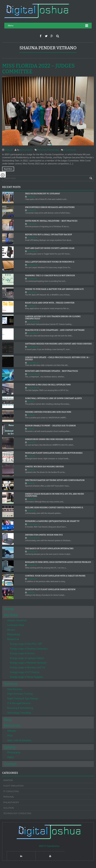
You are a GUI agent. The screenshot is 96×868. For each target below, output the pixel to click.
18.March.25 (32, 499)
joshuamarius (26, 150)
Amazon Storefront (17, 620)
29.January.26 (32, 238)
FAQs (10, 736)
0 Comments (70, 150)
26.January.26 (32, 251)
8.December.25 (33, 333)
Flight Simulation (13, 786)
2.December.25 (33, 363)
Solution (9, 808)
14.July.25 (31, 429)
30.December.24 (33, 524)
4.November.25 (33, 388)
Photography (14, 752)
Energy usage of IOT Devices (25, 672)
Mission (11, 630)
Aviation (8, 780)
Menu (11, 26)
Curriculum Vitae (16, 625)
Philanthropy (53, 150)
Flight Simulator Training (20, 694)
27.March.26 (32, 224)
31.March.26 (32, 210)
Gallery (10, 747)
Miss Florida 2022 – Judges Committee (38, 69)
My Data (11, 615)
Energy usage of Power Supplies (27, 677)
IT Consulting (11, 791)
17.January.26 (32, 279)
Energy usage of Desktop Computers (29, 649)
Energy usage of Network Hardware (28, 663)
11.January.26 (32, 306)
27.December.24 (33, 538)
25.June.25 (31, 442)
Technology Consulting (19, 713)
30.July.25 (31, 401)
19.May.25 (31, 470)
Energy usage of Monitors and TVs (28, 667)
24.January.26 (32, 265)
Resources (12, 725)
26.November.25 (34, 374)
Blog (8, 719)
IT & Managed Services (19, 703)
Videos (11, 757)
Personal (42, 150)
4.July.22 (9, 150)
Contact (10, 764)
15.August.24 (32, 565)
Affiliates (12, 731)
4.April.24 (31, 592)
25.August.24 (32, 552)
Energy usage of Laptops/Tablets (27, 658)
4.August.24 (32, 579)
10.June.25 (31, 456)
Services (11, 684)
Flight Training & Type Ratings (23, 698)
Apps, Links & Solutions (19, 740)
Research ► (13, 639)
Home (9, 609)
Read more (8, 169)
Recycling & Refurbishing (20, 708)
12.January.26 (32, 292)
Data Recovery (15, 689)
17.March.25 (32, 511)
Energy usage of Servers (22, 653)
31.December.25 (33, 322)
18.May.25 (31, 483)
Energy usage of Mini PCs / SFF (26, 644)
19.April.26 (31, 197)
